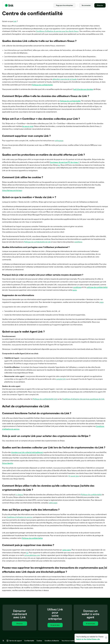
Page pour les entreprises (64, 5)
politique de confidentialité (97, 287)
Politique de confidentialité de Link (37, 242)
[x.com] (3, 641)
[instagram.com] (8, 641)
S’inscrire (100, 5)
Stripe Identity (8, 463)
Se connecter (86, 5)
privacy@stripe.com (32, 555)
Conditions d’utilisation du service (19, 517)
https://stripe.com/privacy (12, 190)
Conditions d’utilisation (52, 641)
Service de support (16, 641)
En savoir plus (74, 476)
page (74, 290)
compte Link (61, 379)
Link (15, 21)
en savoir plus (28, 126)
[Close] (106, 638)
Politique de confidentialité (42, 85)
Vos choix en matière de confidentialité (74, 641)
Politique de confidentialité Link (45, 399)
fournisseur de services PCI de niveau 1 (65, 162)
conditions (78, 242)
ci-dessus (19, 495)
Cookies (39, 641)
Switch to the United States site (88, 639)
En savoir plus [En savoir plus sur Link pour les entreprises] (55, 626)
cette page (59, 141)
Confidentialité (29, 641)
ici (59, 165)
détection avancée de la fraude (65, 79)
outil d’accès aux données (83, 89)
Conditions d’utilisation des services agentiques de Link (83, 399)
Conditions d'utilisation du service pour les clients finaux (57, 31)
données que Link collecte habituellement (27, 452)
